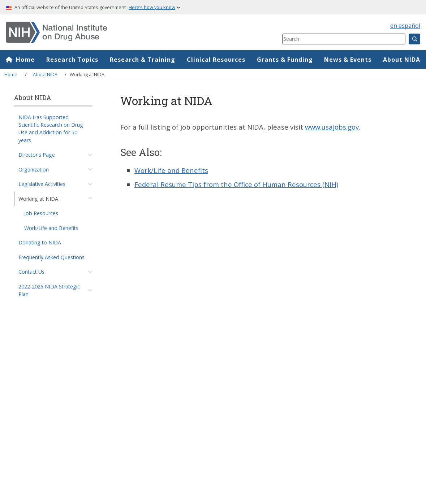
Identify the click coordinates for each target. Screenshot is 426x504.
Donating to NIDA (40, 242)
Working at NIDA (38, 199)
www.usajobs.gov (332, 127)
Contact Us (31, 272)
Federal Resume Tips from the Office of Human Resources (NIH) (236, 184)
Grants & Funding (285, 60)
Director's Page (37, 155)
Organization (34, 170)
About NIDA (402, 60)
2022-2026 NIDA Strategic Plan (49, 290)
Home (25, 60)
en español (405, 26)
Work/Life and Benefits (51, 228)
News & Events (348, 60)
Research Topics (72, 60)
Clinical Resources (216, 60)
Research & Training (143, 60)
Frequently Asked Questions (51, 257)
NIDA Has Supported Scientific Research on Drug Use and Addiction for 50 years (51, 129)
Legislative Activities (42, 184)
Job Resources (41, 213)
